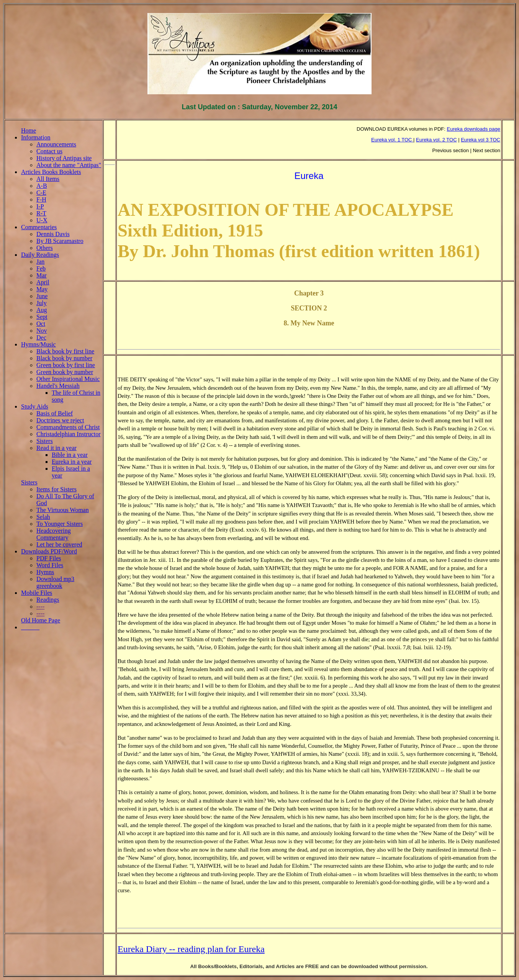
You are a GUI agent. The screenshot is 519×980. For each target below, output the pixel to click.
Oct (41, 324)
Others (45, 248)
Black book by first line (65, 351)
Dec (41, 337)
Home (29, 131)
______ (30, 627)
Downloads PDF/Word (49, 551)
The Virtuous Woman (63, 510)
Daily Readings (40, 255)
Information (36, 137)
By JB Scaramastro (60, 241)
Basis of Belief (55, 413)
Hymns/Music (38, 344)
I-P (40, 206)
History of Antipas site (64, 158)
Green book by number (65, 372)
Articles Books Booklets (51, 172)
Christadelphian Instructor (69, 434)
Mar (42, 275)
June (42, 296)
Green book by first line (66, 365)
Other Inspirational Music (68, 379)
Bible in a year (70, 455)
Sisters (45, 441)
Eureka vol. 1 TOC (392, 140)
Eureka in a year (72, 462)
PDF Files (49, 558)
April (43, 282)
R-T (41, 213)
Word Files (50, 565)
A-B (42, 186)
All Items (48, 179)
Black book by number (64, 358)
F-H (41, 199)
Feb (41, 268)
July (42, 303)
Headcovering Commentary (54, 534)
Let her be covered (59, 544)
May (42, 289)
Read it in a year (56, 448)
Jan (40, 262)
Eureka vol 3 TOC (481, 140)
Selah (43, 517)
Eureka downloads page (474, 129)
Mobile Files (37, 593)
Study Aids (35, 406)
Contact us (49, 151)
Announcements (56, 144)
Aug (42, 310)
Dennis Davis (53, 234)
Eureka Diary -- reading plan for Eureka (191, 949)
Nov (42, 331)
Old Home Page (41, 620)
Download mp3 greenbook (55, 582)
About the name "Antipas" (69, 165)
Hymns (45, 572)
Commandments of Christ (68, 427)
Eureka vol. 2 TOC (436, 140)
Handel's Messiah (58, 386)
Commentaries (39, 227)
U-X (42, 220)
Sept (42, 317)
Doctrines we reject (60, 420)
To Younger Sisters (60, 524)
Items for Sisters (56, 489)
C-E (41, 193)
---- (40, 607)
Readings (48, 600)
